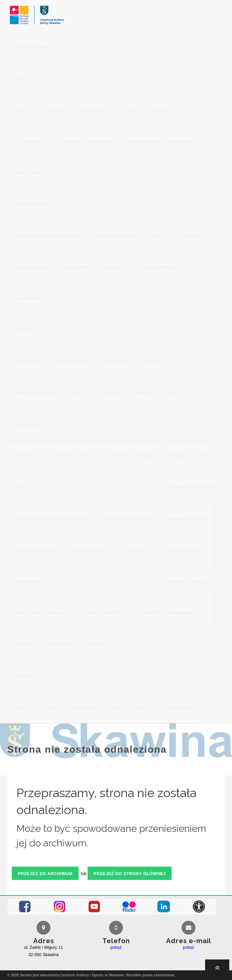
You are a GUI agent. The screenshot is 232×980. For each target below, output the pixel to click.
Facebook (25, 907)
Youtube (94, 907)
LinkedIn (164, 907)
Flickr (129, 907)
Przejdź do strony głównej (130, 874)
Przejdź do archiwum (45, 874)
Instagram (60, 907)
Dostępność (199, 907)
